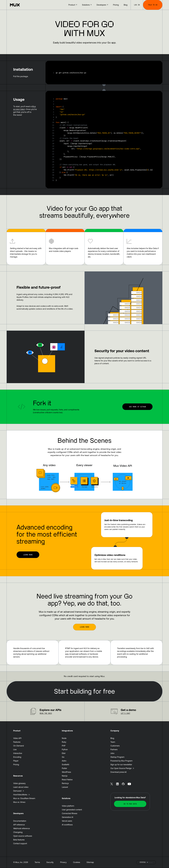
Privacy (63, 862)
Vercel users (67, 821)
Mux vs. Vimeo (19, 802)
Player (16, 761)
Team (113, 742)
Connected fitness (70, 813)
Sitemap (90, 862)
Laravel (65, 787)
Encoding (17, 757)
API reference (19, 825)
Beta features (19, 840)
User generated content (72, 810)
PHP (64, 746)
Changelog (18, 832)
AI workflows (67, 825)
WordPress (66, 772)
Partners (114, 749)
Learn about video (21, 787)
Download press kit (118, 772)
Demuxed (19, 791)
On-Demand (19, 746)
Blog (112, 738)
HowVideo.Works (21, 795)
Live (15, 749)
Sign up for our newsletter (121, 765)
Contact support (20, 843)
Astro (64, 761)
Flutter (64, 768)
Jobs (112, 753)
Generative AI (68, 817)
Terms (37, 862)
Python (65, 749)
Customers (115, 746)
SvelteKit (65, 765)
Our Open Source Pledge (122, 768)
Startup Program (117, 757)
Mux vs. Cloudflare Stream (24, 798)
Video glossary (19, 783)
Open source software (23, 836)
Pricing (16, 765)
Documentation (20, 821)
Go (63, 757)
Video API (17, 738)
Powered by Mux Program (121, 761)
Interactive (18, 753)
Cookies (77, 862)
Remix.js (65, 783)
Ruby (64, 742)
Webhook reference (22, 828)
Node (64, 738)
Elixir (64, 753)
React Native (67, 780)
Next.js (65, 776)
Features (17, 742)
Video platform (68, 806)
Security (50, 862)
